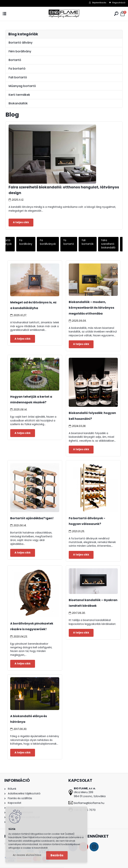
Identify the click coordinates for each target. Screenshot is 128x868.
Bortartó (15, 60)
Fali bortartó (18, 77)
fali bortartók (88, 242)
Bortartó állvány (21, 43)
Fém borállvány (20, 51)
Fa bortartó (17, 69)
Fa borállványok (48, 242)
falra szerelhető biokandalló (108, 244)
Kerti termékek (19, 95)
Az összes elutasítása (27, 855)
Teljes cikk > (21, 223)
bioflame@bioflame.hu (89, 803)
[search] (116, 14)
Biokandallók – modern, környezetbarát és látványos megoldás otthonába (91, 308)
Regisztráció (119, 3)
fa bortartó (69, 242)
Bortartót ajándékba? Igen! (32, 518)
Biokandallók (18, 103)
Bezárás (57, 855)
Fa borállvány (26, 242)
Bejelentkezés (99, 3)
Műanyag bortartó (22, 86)
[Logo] (64, 14)
